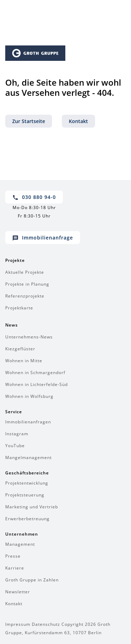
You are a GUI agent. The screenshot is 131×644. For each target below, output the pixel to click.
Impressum (18, 624)
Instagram (17, 434)
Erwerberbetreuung (27, 519)
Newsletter (18, 592)
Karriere (15, 568)
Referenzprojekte (25, 296)
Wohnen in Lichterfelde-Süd (37, 384)
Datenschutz (46, 624)
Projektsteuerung (25, 495)
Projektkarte (19, 308)
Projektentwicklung (27, 483)
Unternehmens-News (29, 337)
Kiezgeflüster (20, 349)
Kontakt (78, 121)
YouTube (15, 446)
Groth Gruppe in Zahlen (32, 580)
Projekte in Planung (27, 284)
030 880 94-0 (34, 197)
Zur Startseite (29, 121)
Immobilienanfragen (28, 422)
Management (20, 544)
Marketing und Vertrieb (32, 507)
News (12, 325)
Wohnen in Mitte (24, 361)
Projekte (15, 260)
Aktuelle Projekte (25, 272)
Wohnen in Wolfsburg (29, 396)
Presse (13, 556)
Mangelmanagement (28, 457)
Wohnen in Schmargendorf (35, 373)
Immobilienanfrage (43, 238)
